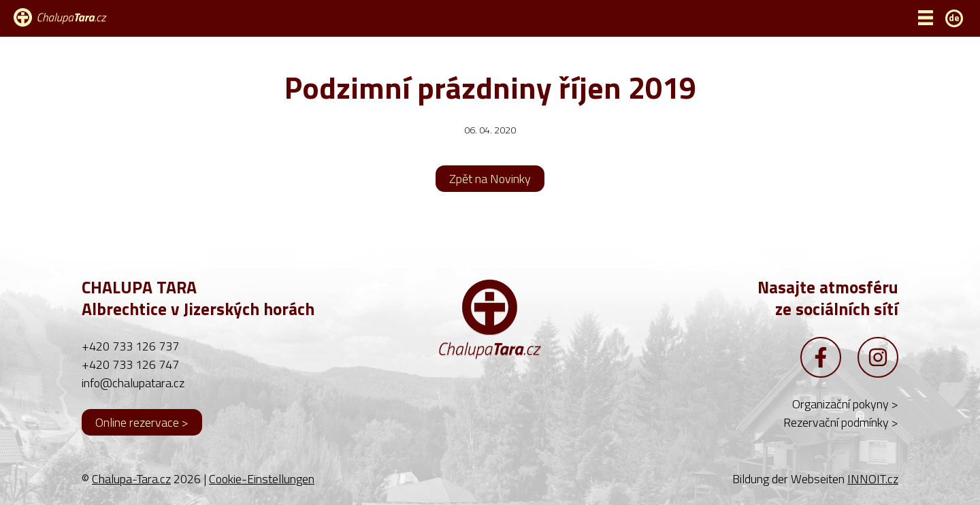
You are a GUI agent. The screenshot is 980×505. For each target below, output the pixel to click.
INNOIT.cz (873, 479)
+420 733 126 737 (130, 346)
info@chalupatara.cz (133, 383)
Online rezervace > (142, 422)
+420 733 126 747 (130, 364)
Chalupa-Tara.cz (131, 479)
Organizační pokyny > (845, 404)
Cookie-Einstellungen (262, 479)
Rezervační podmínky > (841, 422)
